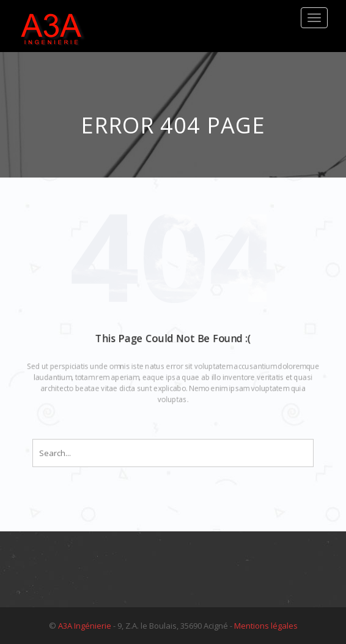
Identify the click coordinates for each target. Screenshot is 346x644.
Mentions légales (266, 626)
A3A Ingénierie (85, 626)
